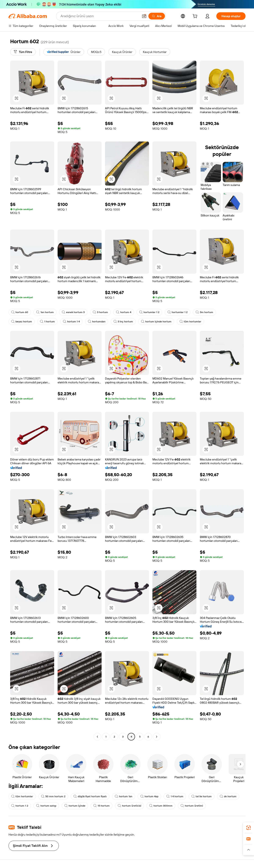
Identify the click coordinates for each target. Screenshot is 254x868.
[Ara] (157, 16)
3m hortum (204, 312)
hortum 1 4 (71, 322)
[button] (144, 16)
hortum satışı (46, 806)
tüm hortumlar (190, 322)
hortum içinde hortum (156, 322)
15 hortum (101, 806)
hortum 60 (20, 312)
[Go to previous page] (97, 737)
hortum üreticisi (129, 806)
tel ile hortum (202, 796)
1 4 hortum (175, 796)
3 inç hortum (123, 322)
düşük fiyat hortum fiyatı (90, 796)
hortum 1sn (124, 796)
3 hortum (100, 312)
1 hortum (47, 322)
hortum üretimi (192, 806)
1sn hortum (45, 312)
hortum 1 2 (20, 806)
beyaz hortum (22, 322)
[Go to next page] (157, 737)
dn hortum (228, 796)
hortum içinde (75, 806)
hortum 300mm (161, 806)
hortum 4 (124, 312)
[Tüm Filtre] (23, 52)
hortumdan (97, 322)
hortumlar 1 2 (149, 312)
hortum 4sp (149, 796)
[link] (248, 828)
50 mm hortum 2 (53, 796)
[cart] (196, 17)
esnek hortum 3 (73, 312)
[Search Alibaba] (99, 16)
